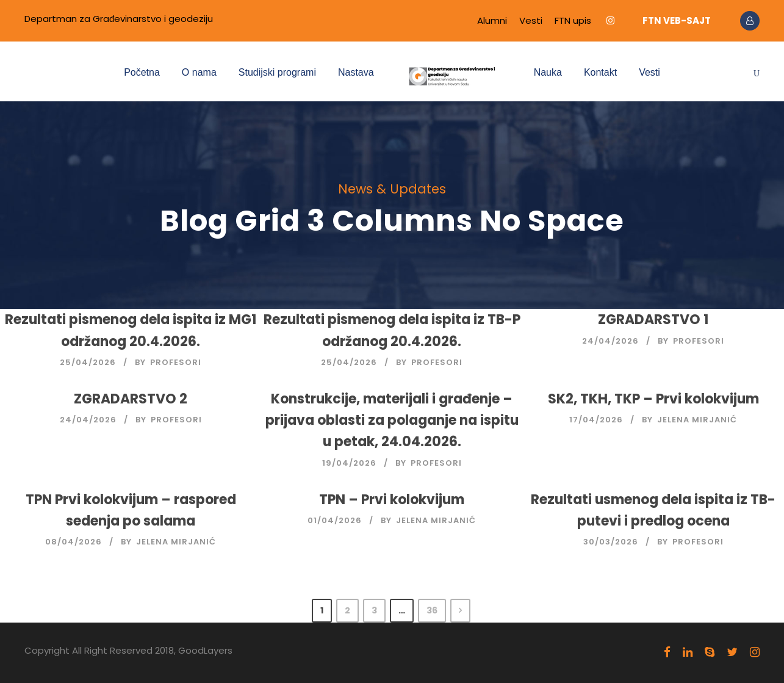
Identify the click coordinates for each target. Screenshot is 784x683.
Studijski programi (277, 72)
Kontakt (600, 72)
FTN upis (573, 20)
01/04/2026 (335, 520)
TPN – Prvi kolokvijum (392, 500)
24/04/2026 (610, 341)
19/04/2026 (349, 463)
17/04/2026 (596, 420)
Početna (142, 72)
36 (432, 610)
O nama (199, 72)
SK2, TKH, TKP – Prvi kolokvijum (653, 399)
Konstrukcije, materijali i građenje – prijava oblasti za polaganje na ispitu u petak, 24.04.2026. (392, 420)
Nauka (548, 72)
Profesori (176, 362)
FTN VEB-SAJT (677, 20)
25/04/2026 (88, 362)
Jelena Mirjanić (697, 420)
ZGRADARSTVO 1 (653, 320)
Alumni (492, 20)
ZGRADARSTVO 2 (131, 399)
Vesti (531, 20)
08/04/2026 (74, 542)
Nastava (356, 72)
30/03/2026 (611, 542)
